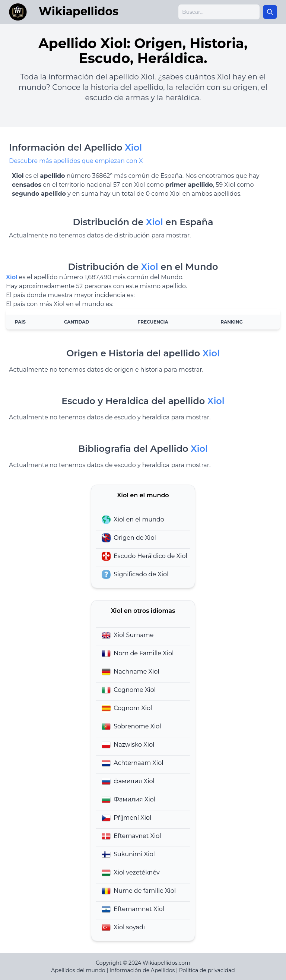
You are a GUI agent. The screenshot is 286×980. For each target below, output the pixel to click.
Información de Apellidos (142, 970)
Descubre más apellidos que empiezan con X (76, 161)
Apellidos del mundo (78, 970)
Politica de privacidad (207, 970)
